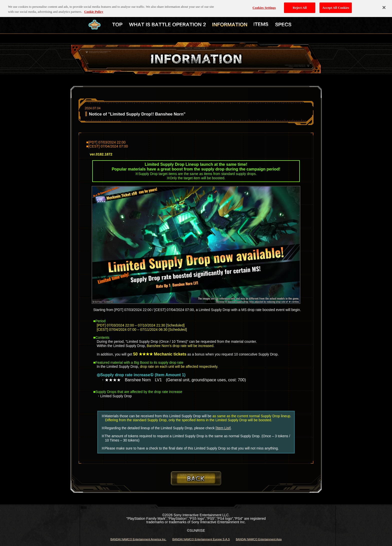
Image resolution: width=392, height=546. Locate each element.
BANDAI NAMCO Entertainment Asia (259, 539)
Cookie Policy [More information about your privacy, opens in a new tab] (94, 9)
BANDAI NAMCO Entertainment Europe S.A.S (201, 539)
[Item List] (223, 428)
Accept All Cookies (336, 5)
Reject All (300, 5)
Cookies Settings (264, 5)
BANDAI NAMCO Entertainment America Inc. (138, 539)
